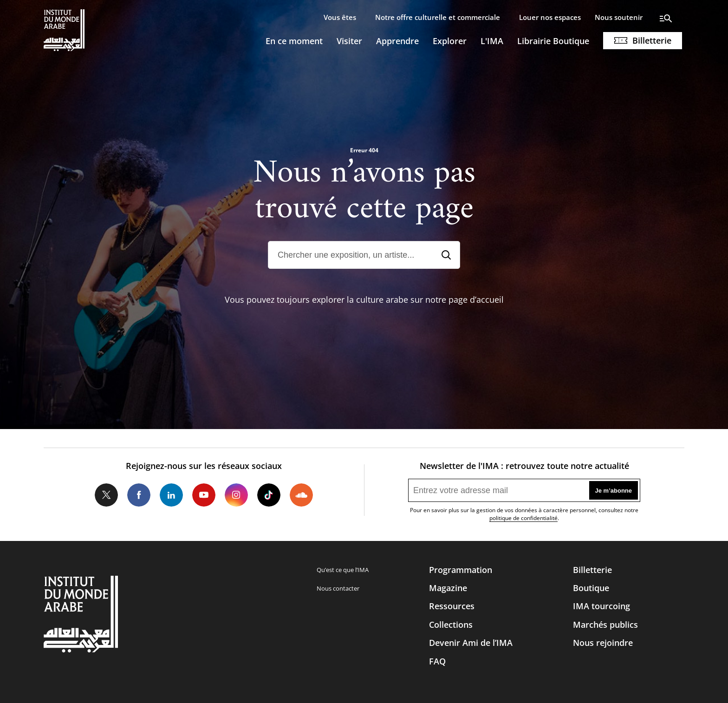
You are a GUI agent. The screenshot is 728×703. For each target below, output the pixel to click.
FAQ (437, 661)
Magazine (448, 588)
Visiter (349, 41)
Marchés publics (605, 625)
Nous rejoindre (603, 643)
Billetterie (652, 40)
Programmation (461, 570)
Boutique (591, 588)
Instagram (236, 495)
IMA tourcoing (601, 606)
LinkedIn (171, 495)
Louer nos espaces (550, 17)
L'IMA (492, 41)
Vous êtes (340, 17)
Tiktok (269, 495)
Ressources (452, 606)
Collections (451, 625)
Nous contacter (338, 588)
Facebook (139, 495)
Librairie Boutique (553, 41)
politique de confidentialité (523, 518)
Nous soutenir (619, 17)
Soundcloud (301, 495)
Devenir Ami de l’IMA (471, 643)
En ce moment (294, 41)
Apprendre (397, 41)
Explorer (450, 41)
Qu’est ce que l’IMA (343, 570)
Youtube (204, 495)
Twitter (106, 495)
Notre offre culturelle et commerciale (438, 17)
